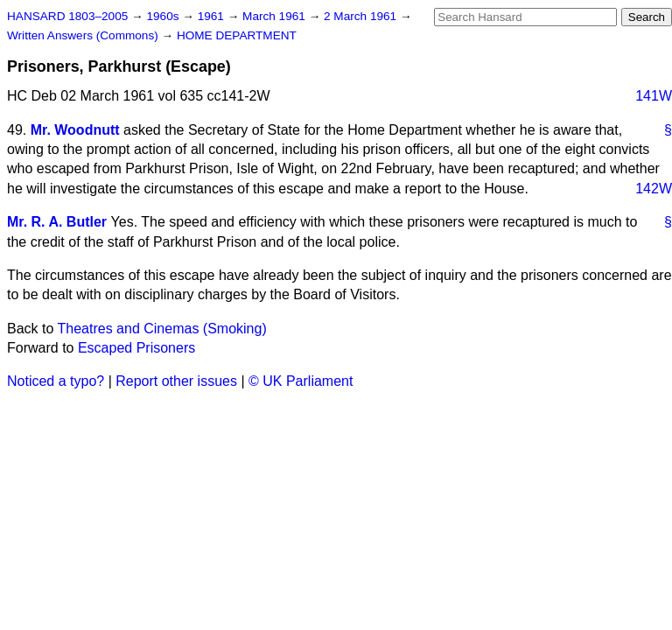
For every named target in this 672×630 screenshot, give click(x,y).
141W (654, 96)
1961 (213, 16)
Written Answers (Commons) (84, 35)
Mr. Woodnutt (75, 130)
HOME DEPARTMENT (237, 35)
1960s (164, 16)
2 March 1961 (362, 16)
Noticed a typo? (56, 381)
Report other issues (176, 381)
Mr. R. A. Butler (57, 222)
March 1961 (276, 16)
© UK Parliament (301, 381)
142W (654, 189)
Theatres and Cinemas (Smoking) (162, 329)
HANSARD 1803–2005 (67, 16)
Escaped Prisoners (136, 348)
